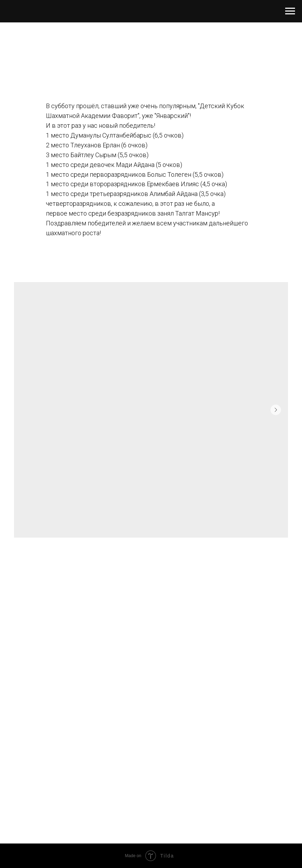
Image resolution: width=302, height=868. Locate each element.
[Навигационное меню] (290, 11)
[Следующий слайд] (276, 410)
